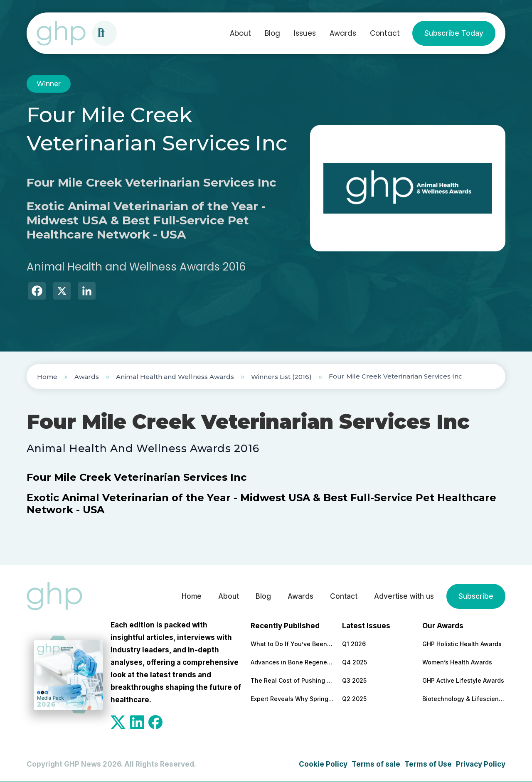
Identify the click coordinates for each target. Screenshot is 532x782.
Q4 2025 (355, 662)
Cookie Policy (323, 764)
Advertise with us (404, 596)
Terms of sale (376, 764)
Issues (305, 33)
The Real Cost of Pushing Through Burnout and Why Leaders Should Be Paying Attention (292, 680)
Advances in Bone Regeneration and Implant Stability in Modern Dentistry (292, 662)
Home (47, 377)
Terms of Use (428, 764)
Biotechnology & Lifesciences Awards (464, 699)
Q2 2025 (354, 699)
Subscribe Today (454, 33)
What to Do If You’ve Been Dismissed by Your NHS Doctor (292, 644)
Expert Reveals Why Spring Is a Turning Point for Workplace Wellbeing (292, 699)
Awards (343, 33)
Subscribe (476, 596)
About (240, 33)
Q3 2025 (354, 680)
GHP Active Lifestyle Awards (463, 680)
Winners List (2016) (281, 377)
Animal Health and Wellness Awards (175, 377)
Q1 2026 (354, 644)
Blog (272, 33)
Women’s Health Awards (457, 662)
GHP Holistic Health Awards (462, 644)
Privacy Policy (481, 764)
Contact (385, 33)
